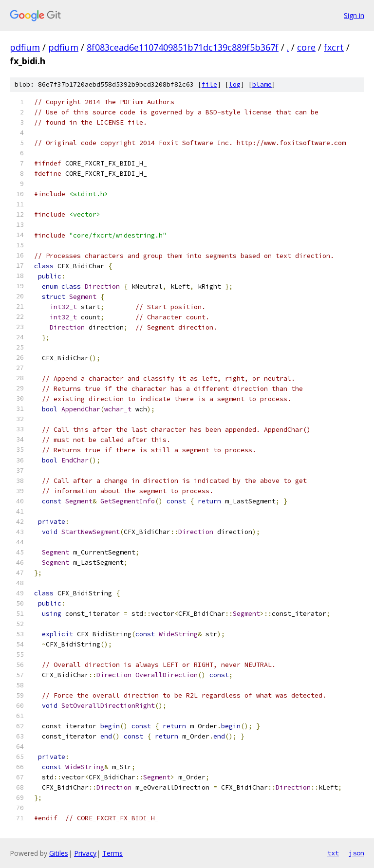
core (306, 47)
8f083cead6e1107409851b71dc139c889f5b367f (183, 47)
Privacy (85, 853)
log (235, 84)
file (209, 84)
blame (262, 84)
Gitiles (59, 853)
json (356, 853)
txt (333, 853)
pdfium (25, 47)
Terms (112, 853)
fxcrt (334, 47)
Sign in (354, 15)
